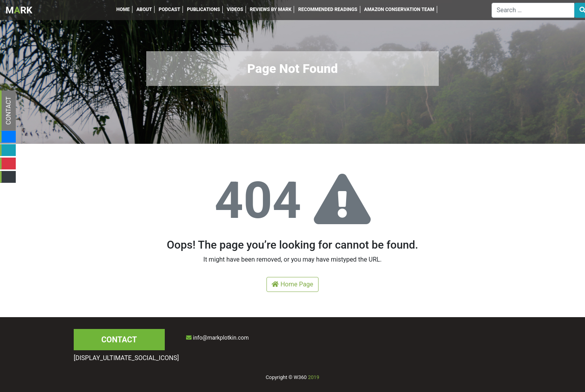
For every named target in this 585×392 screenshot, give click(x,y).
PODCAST (169, 9)
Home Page (292, 284)
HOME (123, 9)
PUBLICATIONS (203, 9)
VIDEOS (235, 9)
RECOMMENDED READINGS (328, 9)
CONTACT (8, 111)
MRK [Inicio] (19, 10)
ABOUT (144, 9)
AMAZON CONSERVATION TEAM (399, 9)
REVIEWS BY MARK (271, 9)
